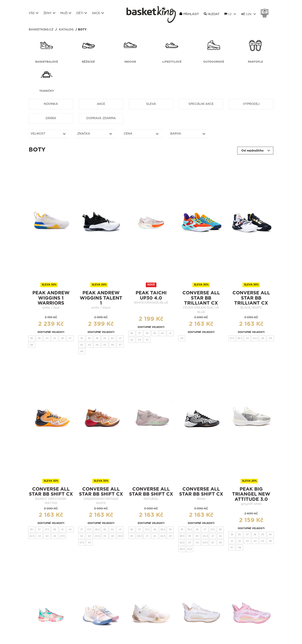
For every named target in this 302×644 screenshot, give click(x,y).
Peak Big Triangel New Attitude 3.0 (251, 494)
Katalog (66, 30)
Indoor (130, 62)
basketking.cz (41, 30)
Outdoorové (214, 62)
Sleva (151, 104)
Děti (82, 13)
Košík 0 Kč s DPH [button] (266, 11)
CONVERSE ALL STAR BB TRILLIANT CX (201, 298)
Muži (66, 13)
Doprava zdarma (101, 118)
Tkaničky (47, 91)
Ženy (49, 13)
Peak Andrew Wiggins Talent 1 (101, 298)
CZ (230, 14)
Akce (98, 13)
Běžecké (88, 62)
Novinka (51, 104)
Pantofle (255, 62)
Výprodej (251, 104)
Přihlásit (191, 14)
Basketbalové (47, 62)
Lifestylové (172, 62)
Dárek (51, 118)
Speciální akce (201, 104)
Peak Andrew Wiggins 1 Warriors (51, 298)
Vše (34, 13)
